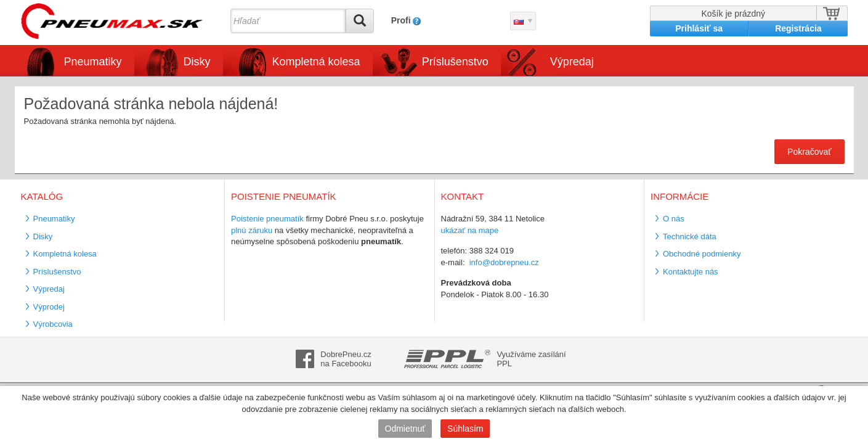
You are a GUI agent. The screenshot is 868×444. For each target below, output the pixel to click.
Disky (197, 62)
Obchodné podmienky (702, 254)
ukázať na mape (470, 230)
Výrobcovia (53, 324)
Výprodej (49, 307)
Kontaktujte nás (691, 272)
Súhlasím (465, 429)
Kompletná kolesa (316, 62)
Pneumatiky (93, 62)
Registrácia (798, 28)
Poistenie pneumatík (267, 219)
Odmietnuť (405, 429)
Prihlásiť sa (699, 28)
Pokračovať (809, 152)
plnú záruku (252, 230)
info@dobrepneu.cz (504, 262)
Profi (401, 20)
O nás (674, 219)
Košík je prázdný (734, 14)
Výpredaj (572, 62)
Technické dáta (690, 236)
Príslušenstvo (455, 62)
